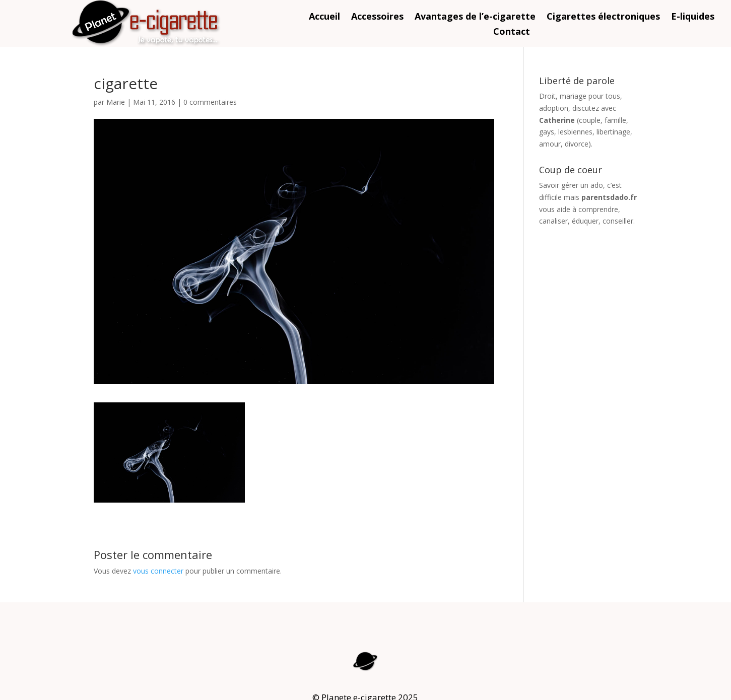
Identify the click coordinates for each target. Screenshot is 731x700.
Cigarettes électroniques (603, 17)
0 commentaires (210, 102)
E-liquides (693, 17)
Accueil (324, 17)
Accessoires (377, 17)
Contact (512, 32)
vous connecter (158, 571)
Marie (116, 102)
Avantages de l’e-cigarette (475, 17)
